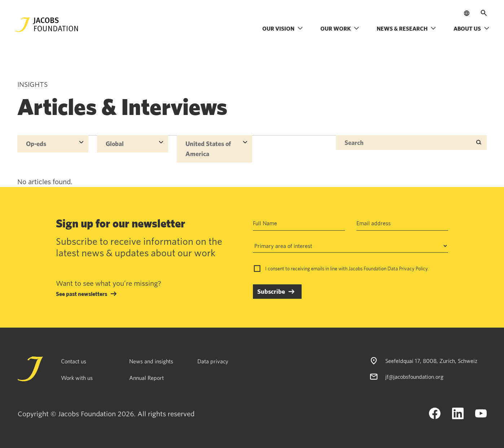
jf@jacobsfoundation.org (414, 377)
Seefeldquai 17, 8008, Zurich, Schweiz (431, 361)
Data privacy (213, 361)
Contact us (74, 361)
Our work (340, 28)
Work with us (77, 378)
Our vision (283, 28)
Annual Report (146, 378)
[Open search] (484, 13)
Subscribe (271, 291)
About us (472, 28)
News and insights (151, 361)
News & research (406, 28)
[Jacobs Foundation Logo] (47, 25)
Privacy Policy (413, 269)
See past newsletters (82, 294)
